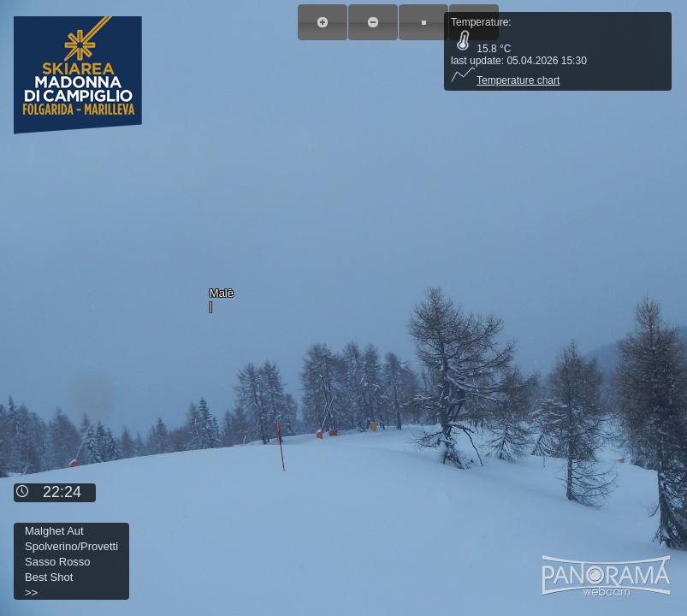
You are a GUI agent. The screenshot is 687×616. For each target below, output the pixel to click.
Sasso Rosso (58, 562)
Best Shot (49, 577)
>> (31, 592)
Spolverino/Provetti (71, 546)
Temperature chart (505, 80)
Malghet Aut (54, 531)
